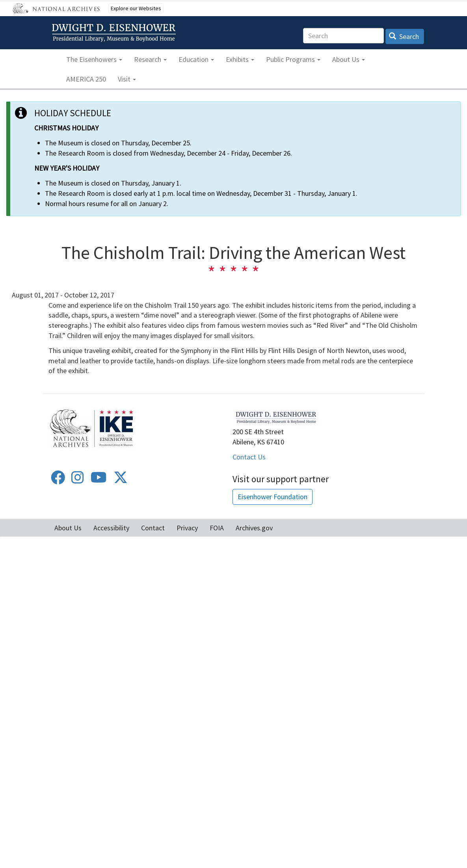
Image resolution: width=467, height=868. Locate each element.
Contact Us (249, 457)
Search (404, 36)
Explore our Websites (136, 8)
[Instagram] (78, 480)
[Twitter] (121, 480)
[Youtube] (99, 480)
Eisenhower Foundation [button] (273, 497)
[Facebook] (58, 480)
